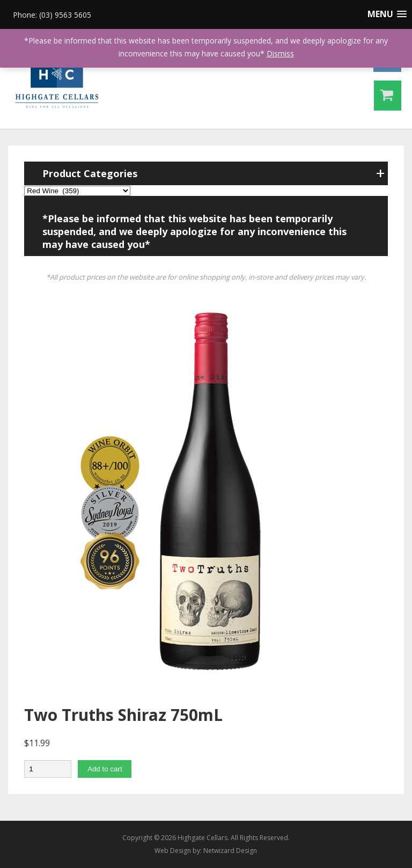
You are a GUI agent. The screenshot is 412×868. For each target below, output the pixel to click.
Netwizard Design (230, 851)
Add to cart (105, 769)
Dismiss (280, 53)
